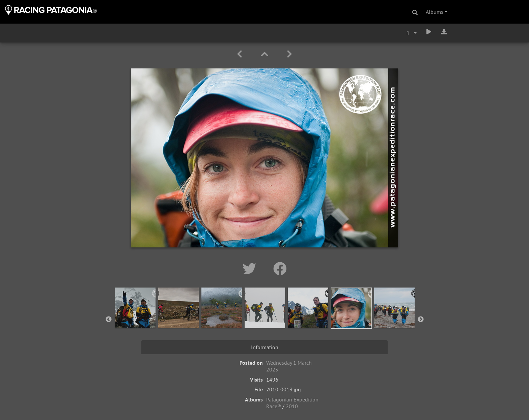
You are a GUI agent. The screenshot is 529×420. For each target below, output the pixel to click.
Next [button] (421, 320)
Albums (435, 12)
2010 (292, 406)
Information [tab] (265, 347)
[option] (135, 318)
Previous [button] (109, 320)
